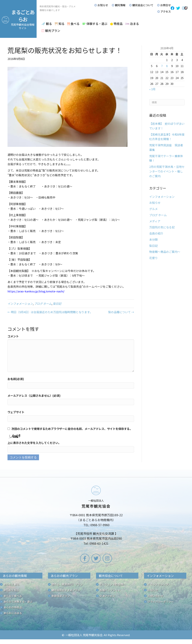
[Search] (167, 102)
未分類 (153, 239)
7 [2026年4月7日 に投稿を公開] (162, 66)
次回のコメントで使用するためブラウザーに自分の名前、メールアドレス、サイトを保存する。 (72, 429)
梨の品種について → (121, 312)
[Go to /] (96, 516)
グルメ (153, 209)
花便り (153, 258)
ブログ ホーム (43, 304)
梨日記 (57, 304)
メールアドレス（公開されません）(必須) (34, 396)
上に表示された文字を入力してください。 (34, 443)
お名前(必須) (16, 379)
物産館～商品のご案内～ (165, 252)
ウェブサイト (16, 412)
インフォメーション (20, 304)
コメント (13, 336)
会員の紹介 (156, 233)
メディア (155, 221)
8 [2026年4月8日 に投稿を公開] (167, 66)
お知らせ (155, 203)
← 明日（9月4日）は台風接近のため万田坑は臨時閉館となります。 (50, 312)
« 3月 (152, 89)
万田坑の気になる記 (162, 227)
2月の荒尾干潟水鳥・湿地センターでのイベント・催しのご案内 (167, 171)
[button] (172, 8)
